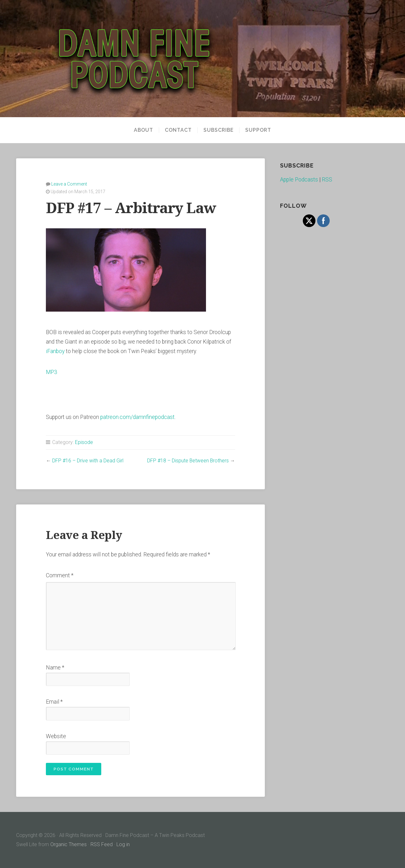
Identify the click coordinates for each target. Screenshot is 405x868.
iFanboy (55, 351)
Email (54, 702)
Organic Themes (69, 844)
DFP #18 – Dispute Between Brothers (188, 461)
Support (258, 130)
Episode (84, 442)
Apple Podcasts (299, 180)
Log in (123, 844)
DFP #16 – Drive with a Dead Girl (88, 461)
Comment (60, 575)
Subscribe (218, 130)
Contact (178, 130)
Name (55, 668)
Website (56, 736)
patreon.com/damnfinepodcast (137, 417)
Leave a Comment (69, 184)
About (143, 130)
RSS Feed (102, 844)
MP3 (52, 372)
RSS (327, 180)
